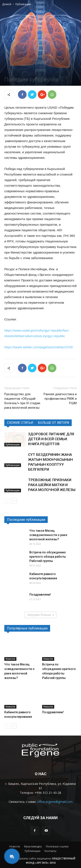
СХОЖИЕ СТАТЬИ (20, 423)
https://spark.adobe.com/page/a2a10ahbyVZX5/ (39, 347)
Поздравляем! (40, 595)
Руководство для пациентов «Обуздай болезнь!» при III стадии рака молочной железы (22, 401)
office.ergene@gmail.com (55, 802)
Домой (7, 4)
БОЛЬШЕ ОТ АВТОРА (54, 423)
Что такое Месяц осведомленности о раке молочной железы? (48, 535)
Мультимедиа (33, 846)
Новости (10, 659)
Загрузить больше (40, 615)
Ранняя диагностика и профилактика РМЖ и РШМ (60, 399)
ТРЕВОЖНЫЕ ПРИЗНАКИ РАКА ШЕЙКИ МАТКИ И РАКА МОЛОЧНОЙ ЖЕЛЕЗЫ (52, 485)
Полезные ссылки (57, 846)
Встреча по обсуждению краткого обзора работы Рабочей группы (48, 557)
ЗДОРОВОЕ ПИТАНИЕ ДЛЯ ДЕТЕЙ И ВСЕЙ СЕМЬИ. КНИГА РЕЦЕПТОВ (51, 439)
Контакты (50, 851)
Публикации (23, 4)
